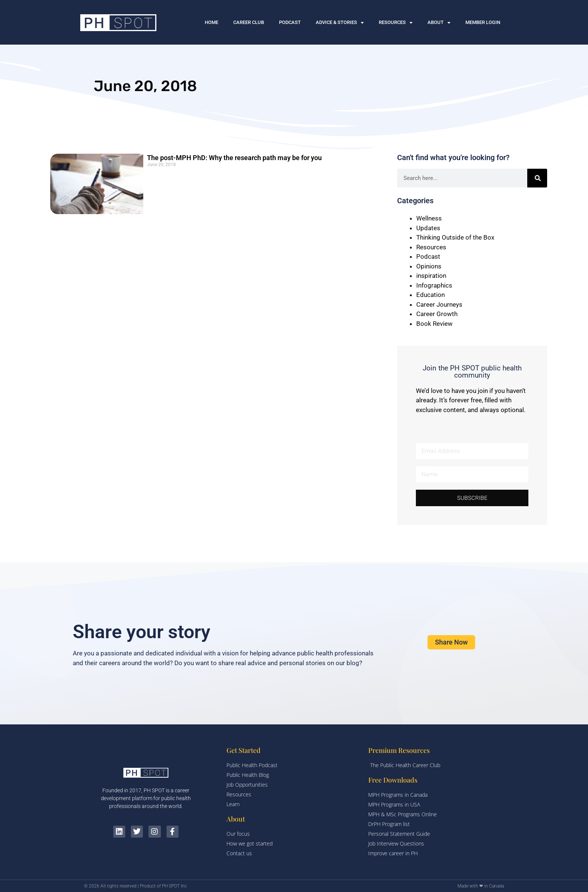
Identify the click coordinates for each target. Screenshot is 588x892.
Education (430, 295)
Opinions (429, 266)
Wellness (429, 218)
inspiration (431, 276)
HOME (211, 22)
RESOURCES (396, 23)
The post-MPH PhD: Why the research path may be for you (234, 158)
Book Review (434, 324)
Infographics (434, 285)
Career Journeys (439, 304)
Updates (428, 228)
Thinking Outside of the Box (455, 237)
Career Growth (437, 314)
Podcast (428, 256)
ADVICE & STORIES (340, 23)
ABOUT (439, 23)
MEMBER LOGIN (483, 22)
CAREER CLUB (249, 22)
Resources (431, 247)
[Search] (537, 178)
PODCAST (290, 22)
